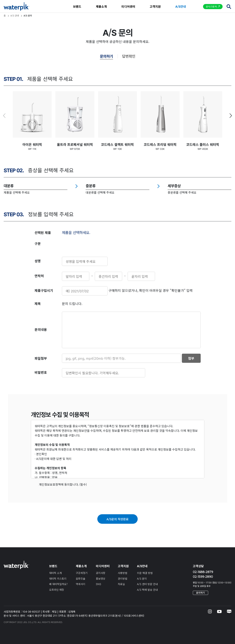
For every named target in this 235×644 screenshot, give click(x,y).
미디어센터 (128, 6)
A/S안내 (181, 6)
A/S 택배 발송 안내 (147, 590)
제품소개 (101, 6)
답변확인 (129, 56)
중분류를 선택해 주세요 (182, 192)
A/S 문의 (142, 578)
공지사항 (101, 573)
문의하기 (106, 56)
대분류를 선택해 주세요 (100, 192)
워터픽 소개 (55, 573)
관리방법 (123, 578)
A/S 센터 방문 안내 (147, 584)
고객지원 (155, 6)
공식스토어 (211, 6)
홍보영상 (101, 578)
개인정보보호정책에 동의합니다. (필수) (62, 484)
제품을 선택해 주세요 (17, 192)
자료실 (121, 584)
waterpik (17, 6)
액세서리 (81, 584)
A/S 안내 (15, 15)
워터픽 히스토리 (58, 578)
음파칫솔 (81, 578)
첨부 (191, 358)
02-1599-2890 (203, 577)
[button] (231, 116)
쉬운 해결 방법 (145, 573)
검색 (229, 7)
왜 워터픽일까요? (58, 584)
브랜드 (77, 6)
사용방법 (123, 573)
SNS (99, 584)
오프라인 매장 (57, 590)
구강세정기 (82, 573)
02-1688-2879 (203, 572)
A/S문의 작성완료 (117, 519)
